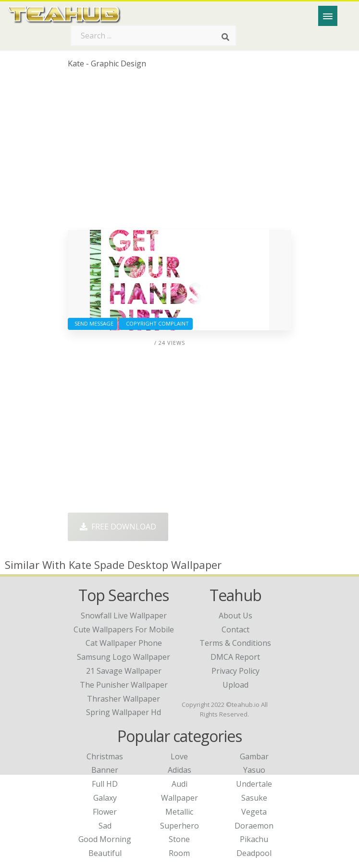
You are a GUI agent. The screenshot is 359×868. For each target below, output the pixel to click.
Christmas (105, 756)
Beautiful (105, 853)
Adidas (179, 770)
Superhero (179, 826)
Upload (235, 685)
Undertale (254, 784)
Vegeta (254, 812)
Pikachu (254, 839)
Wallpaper (179, 798)
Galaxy (105, 798)
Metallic (179, 812)
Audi (179, 784)
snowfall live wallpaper (124, 616)
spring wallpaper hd (124, 712)
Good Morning (105, 839)
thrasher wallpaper (124, 699)
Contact (235, 629)
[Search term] (153, 36)
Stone (179, 839)
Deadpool (254, 853)
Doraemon (254, 826)
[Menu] (328, 16)
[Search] (225, 38)
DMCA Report (235, 657)
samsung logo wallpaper (124, 657)
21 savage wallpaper (124, 671)
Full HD (105, 784)
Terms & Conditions (235, 643)
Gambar (254, 756)
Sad (105, 826)
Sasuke (254, 798)
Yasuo (254, 770)
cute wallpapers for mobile (124, 629)
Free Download (118, 527)
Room (179, 853)
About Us (235, 616)
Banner (105, 770)
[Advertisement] (179, 153)
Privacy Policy (235, 671)
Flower (105, 812)
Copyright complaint (156, 323)
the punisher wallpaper (124, 685)
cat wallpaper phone (124, 643)
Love (179, 756)
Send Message (93, 323)
